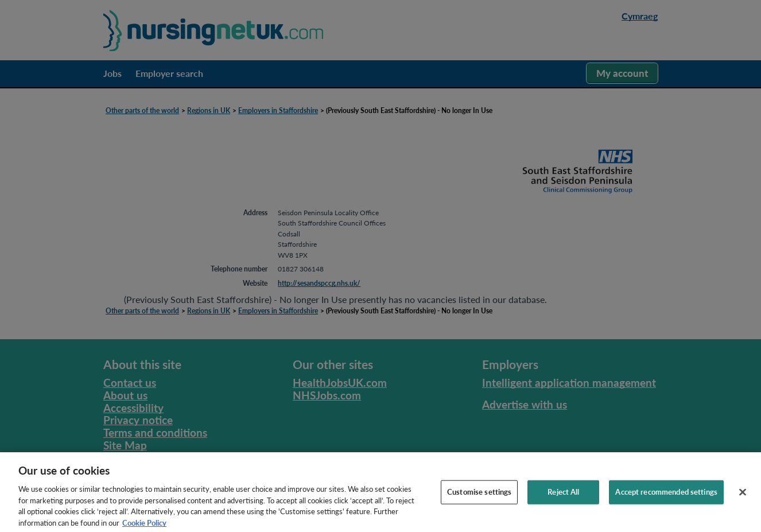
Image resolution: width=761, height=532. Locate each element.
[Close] (743, 506)
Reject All (563, 506)
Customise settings (479, 506)
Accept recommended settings (666, 506)
